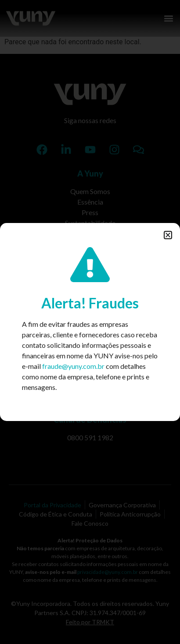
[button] (168, 235)
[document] (90, 322)
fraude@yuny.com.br (73, 366)
